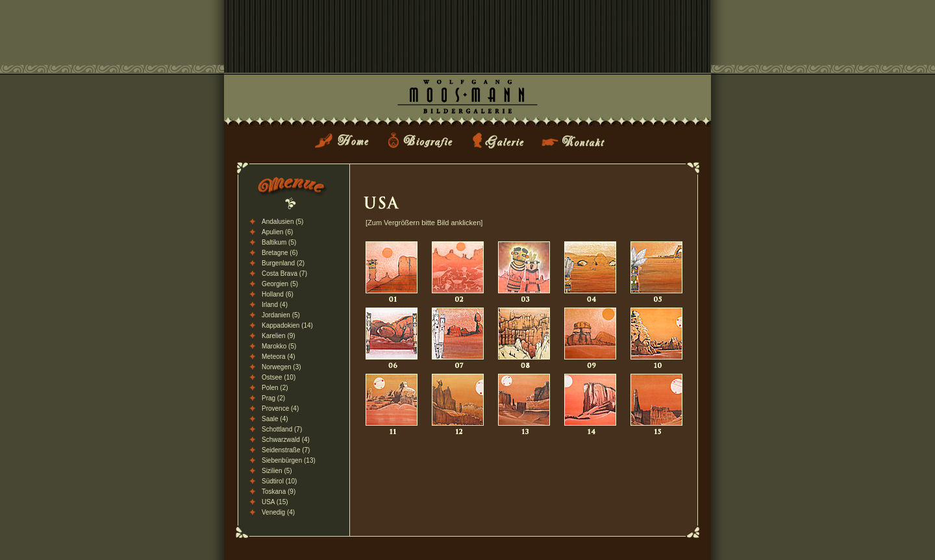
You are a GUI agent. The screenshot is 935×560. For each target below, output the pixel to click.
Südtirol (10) (279, 481)
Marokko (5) (279, 346)
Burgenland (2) (283, 263)
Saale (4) (275, 419)
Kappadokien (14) (287, 325)
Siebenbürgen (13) (289, 460)
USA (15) (275, 502)
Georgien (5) (280, 284)
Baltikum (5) (279, 242)
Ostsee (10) (279, 377)
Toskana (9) (279, 492)
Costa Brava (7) (284, 274)
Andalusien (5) (282, 222)
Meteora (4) (279, 357)
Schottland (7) (282, 429)
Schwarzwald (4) (286, 440)
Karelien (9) (279, 336)
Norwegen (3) (281, 367)
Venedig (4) (278, 512)
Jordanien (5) (281, 315)
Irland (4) (275, 305)
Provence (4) (280, 408)
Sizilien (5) (277, 471)
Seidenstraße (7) (286, 450)
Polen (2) (275, 388)
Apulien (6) (277, 232)
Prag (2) (273, 398)
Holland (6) (278, 294)
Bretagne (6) (280, 253)
